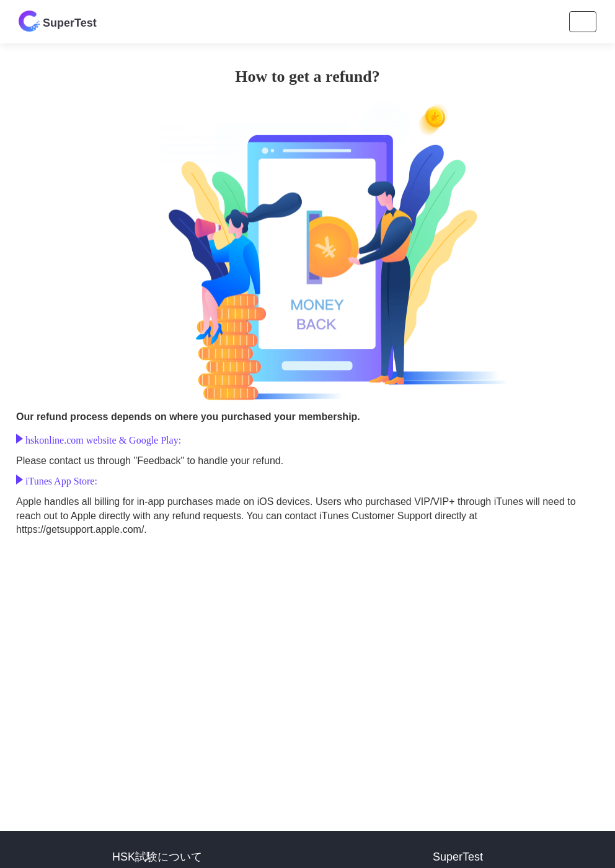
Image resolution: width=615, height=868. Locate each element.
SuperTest (58, 21)
